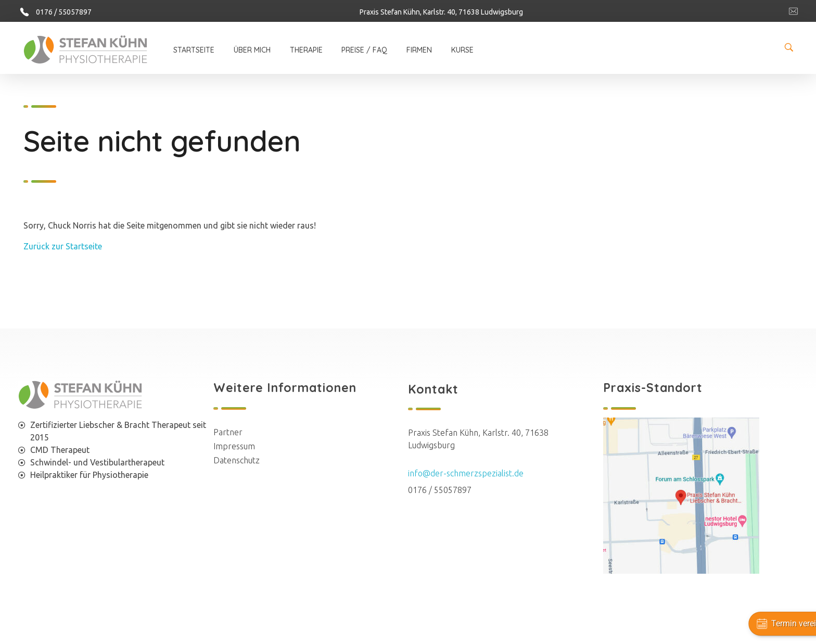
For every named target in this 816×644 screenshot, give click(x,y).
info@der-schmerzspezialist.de (466, 473)
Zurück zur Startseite (63, 246)
